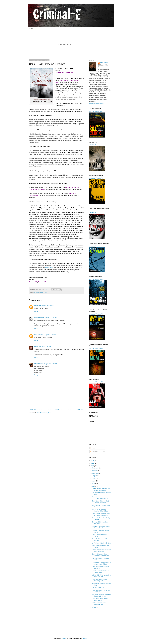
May (94, 484)
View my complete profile (96, 104)
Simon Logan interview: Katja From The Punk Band (101, 502)
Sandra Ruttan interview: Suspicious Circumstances (101, 555)
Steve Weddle (39, 364)
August (95, 476)
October (95, 471)
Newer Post (33, 410)
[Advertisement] (71, 626)
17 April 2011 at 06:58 (45, 347)
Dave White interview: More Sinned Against (100, 580)
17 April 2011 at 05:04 (51, 317)
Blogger (85, 639)
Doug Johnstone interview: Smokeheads (100, 599)
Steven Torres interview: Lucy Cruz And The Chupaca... (101, 498)
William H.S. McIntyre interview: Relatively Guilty (101, 576)
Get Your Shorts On (98, 588)
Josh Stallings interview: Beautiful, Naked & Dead (100, 510)
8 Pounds (37, 292)
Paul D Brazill (39, 335)
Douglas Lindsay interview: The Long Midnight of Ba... (101, 563)
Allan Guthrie (104, 63)
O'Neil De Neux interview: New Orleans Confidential (101, 489)
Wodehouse (49, 268)
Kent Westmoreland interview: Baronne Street (101, 527)
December (96, 468)
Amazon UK (92, 112)
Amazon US (100, 112)
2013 (93, 461)
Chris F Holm (43, 292)
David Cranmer (39, 317)
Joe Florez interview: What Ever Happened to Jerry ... (101, 595)
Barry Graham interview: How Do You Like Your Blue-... (101, 514)
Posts (92, 448)
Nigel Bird (38, 306)
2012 (93, 463)
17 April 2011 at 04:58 (48, 306)
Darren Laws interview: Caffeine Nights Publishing (102, 551)
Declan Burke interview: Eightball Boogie (99, 604)
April (94, 486)
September (96, 473)
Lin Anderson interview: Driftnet (101, 543)
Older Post (80, 410)
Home (31, 28)
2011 (93, 466)
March (94, 608)
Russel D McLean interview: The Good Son (100, 572)
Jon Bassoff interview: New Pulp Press (100, 523)
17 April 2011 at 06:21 (50, 335)
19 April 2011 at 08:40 (50, 364)
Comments (94, 451)
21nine (64, 639)
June (94, 481)
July (94, 478)
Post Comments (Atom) (44, 413)
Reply (36, 311)
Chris (36, 347)
